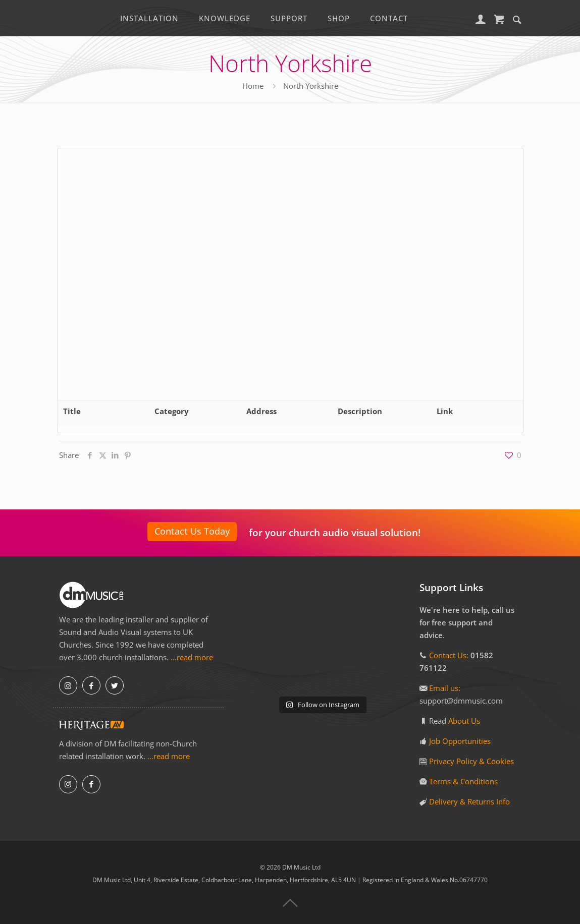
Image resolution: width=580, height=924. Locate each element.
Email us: (445, 688)
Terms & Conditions (463, 781)
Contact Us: (449, 655)
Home (253, 86)
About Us (464, 721)
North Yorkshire (311, 86)
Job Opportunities (460, 741)
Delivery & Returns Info (469, 801)
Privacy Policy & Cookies (471, 761)
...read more (192, 657)
